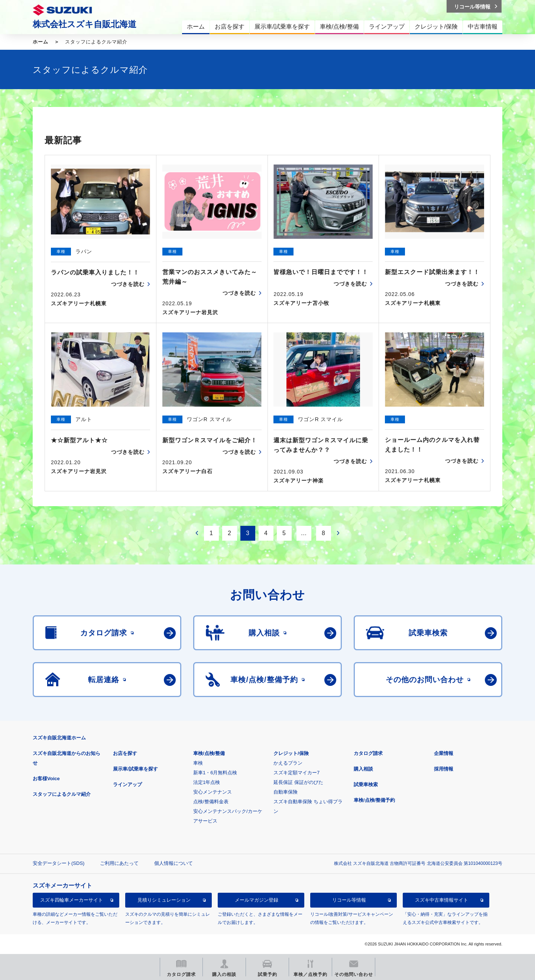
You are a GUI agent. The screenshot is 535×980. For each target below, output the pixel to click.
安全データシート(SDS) (59, 863)
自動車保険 (286, 792)
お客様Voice (46, 779)
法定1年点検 (207, 782)
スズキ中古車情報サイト (442, 900)
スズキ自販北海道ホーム (59, 738)
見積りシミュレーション (164, 900)
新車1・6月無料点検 (215, 773)
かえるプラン (288, 763)
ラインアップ (127, 784)
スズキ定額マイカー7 (296, 773)
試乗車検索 (366, 784)
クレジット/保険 (291, 753)
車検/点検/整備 (209, 753)
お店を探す (125, 753)
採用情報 (444, 769)
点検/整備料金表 (211, 802)
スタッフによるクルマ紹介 (62, 794)
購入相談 (363, 769)
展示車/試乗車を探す (135, 769)
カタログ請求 (368, 753)
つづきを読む (128, 284)
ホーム (40, 42)
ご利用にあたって (119, 863)
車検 (198, 763)
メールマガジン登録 (257, 900)
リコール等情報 (349, 900)
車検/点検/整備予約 (374, 800)
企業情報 (444, 753)
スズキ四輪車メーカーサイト (72, 900)
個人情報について (174, 863)
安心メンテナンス (213, 792)
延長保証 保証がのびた (298, 782)
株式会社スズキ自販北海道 (85, 24)
